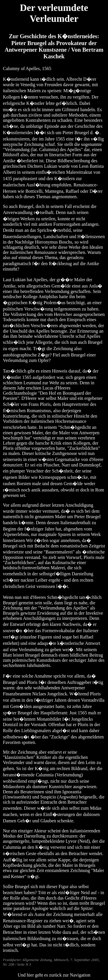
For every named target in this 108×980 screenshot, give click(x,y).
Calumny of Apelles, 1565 (27, 69)
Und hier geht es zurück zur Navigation (54, 975)
